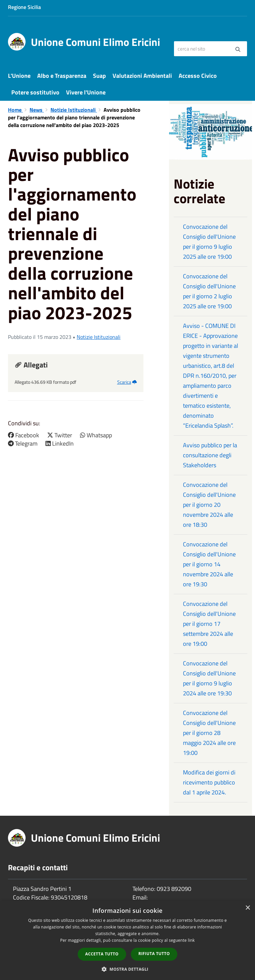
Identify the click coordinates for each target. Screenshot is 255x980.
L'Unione (19, 76)
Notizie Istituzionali (74, 110)
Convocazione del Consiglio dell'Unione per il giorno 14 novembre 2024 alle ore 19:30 (209, 564)
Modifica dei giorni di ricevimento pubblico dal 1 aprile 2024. (209, 782)
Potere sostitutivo (35, 92)
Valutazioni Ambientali (142, 76)
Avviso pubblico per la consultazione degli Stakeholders (210, 455)
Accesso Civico (198, 76)
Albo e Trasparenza (62, 76)
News (37, 110)
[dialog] (127, 940)
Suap (99, 76)
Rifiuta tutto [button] (154, 954)
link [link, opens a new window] (191, 940)
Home (15, 110)
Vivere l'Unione (86, 92)
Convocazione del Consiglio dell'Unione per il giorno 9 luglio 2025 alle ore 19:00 (209, 242)
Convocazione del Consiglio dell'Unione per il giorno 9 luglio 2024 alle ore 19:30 (209, 678)
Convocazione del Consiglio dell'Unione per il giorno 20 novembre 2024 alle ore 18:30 (209, 505)
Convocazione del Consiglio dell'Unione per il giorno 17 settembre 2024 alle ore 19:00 (209, 624)
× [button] (248, 908)
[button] (127, 969)
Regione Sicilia (24, 7)
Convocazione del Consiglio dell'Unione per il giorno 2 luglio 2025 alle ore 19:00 (209, 291)
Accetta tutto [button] (102, 954)
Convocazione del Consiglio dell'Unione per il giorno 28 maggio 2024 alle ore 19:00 (209, 733)
